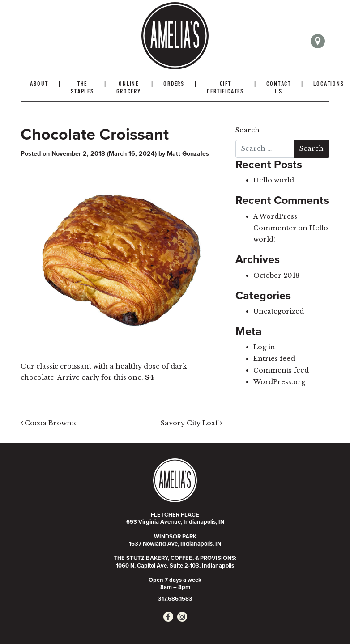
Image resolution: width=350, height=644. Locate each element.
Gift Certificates (225, 88)
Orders (174, 84)
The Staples (82, 88)
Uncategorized (279, 311)
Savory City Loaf (191, 423)
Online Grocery (129, 88)
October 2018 (276, 275)
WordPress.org (279, 382)
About (39, 84)
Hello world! (275, 180)
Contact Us (279, 88)
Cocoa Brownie (49, 423)
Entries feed (274, 359)
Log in (264, 347)
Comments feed (281, 370)
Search (248, 130)
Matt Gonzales (188, 154)
